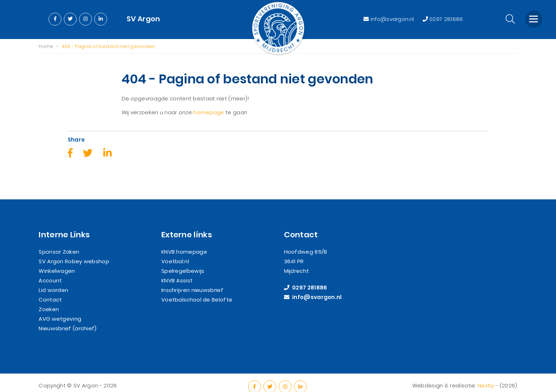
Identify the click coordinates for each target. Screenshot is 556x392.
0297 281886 (443, 19)
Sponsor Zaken (59, 244)
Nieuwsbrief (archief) (68, 320)
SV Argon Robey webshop (74, 253)
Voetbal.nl (175, 253)
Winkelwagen (57, 263)
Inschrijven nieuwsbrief (192, 282)
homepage (208, 113)
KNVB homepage (184, 244)
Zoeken (49, 301)
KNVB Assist (177, 272)
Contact (50, 291)
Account (50, 272)
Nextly (486, 377)
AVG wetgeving (60, 311)
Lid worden (53, 282)
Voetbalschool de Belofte (197, 291)
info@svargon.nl (389, 19)
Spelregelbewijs (183, 263)
